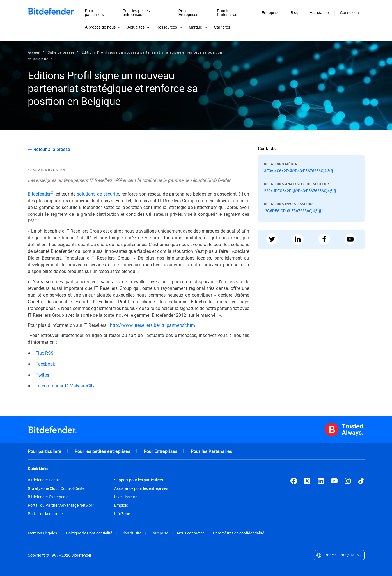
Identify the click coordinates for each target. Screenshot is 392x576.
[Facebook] (294, 481)
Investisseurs (126, 497)
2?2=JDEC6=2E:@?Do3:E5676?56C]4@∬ (300, 191)
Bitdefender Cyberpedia (48, 497)
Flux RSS (45, 353)
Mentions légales (42, 533)
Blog (295, 13)
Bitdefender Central (45, 480)
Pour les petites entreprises (102, 451)
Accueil (34, 52)
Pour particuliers (44, 451)
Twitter (43, 375)
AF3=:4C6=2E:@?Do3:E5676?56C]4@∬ (299, 171)
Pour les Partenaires (211, 451)
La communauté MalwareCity (65, 386)
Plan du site (131, 533)
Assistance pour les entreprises (141, 488)
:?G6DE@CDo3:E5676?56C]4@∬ (293, 211)
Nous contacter (191, 533)
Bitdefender (41, 194)
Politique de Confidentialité (89, 533)
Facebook (45, 364)
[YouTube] (334, 481)
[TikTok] (361, 481)
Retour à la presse (52, 149)
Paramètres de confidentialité (239, 533)
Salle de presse (61, 52)
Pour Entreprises (161, 451)
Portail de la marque (45, 514)
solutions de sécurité (98, 194)
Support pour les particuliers (139, 480)
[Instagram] (348, 481)
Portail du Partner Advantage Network (61, 505)
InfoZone (122, 514)
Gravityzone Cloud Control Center (57, 488)
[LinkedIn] (321, 481)
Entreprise (159, 533)
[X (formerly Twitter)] (307, 481)
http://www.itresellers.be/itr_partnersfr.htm (153, 325)
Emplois (121, 505)
